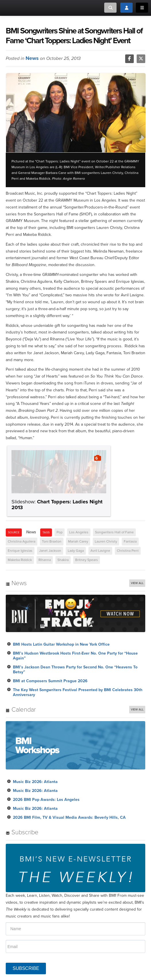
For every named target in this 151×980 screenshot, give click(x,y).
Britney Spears (87, 560)
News (32, 58)
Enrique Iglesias (20, 551)
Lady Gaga (76, 551)
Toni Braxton (52, 541)
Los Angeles (79, 532)
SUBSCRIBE (26, 968)
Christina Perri (128, 551)
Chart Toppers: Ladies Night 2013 (57, 505)
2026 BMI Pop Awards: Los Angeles (46, 800)
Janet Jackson (50, 551)
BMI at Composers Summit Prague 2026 (50, 681)
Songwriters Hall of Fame (114, 532)
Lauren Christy (106, 541)
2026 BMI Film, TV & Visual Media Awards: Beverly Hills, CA (69, 817)
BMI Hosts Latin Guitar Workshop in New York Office (61, 644)
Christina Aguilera (22, 541)
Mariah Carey (78, 541)
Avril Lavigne (100, 551)
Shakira (63, 560)
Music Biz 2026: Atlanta (35, 782)
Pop (60, 532)
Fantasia (130, 541)
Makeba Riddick (20, 560)
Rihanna (45, 560)
